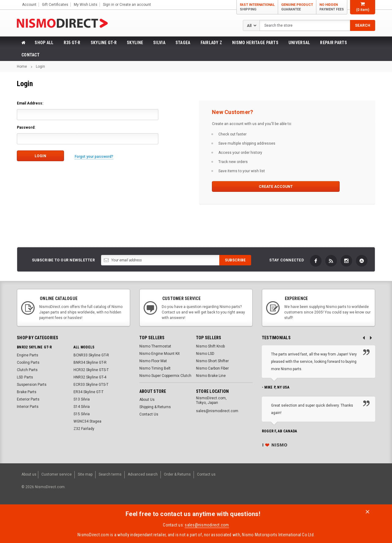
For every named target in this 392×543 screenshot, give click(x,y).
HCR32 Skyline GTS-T (91, 370)
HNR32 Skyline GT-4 (90, 377)
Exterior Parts (28, 399)
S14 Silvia (82, 407)
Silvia (159, 43)
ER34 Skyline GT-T (89, 392)
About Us (147, 400)
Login (40, 66)
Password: (26, 127)
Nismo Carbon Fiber (212, 368)
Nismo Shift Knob (210, 346)
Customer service (57, 473)
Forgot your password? (96, 156)
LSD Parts (25, 377)
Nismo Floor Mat (153, 361)
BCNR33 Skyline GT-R (91, 355)
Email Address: (30, 103)
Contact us (206, 473)
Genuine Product (297, 7)
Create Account (243, 187)
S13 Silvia (82, 399)
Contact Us (149, 414)
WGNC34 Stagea (87, 421)
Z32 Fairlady (84, 429)
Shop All (44, 43)
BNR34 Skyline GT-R (90, 363)
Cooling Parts (28, 363)
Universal (299, 43)
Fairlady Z (211, 43)
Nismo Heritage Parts (255, 43)
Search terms (110, 473)
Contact (30, 55)
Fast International (257, 7)
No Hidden (332, 7)
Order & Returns (177, 473)
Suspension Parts (32, 385)
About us (29, 473)
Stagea (183, 43)
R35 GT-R (72, 43)
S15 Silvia (82, 414)
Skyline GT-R (104, 43)
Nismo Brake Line (211, 376)
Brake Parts (27, 392)
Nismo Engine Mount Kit (160, 354)
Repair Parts (333, 43)
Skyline (135, 43)
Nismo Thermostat (155, 346)
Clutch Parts (27, 370)
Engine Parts (28, 355)
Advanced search (143, 473)
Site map (85, 473)
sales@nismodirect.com (207, 522)
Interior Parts (28, 407)
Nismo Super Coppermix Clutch (165, 376)
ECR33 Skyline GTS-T (91, 385)
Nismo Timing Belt (155, 368)
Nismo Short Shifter (212, 361)
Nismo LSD (205, 354)
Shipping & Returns (155, 407)
